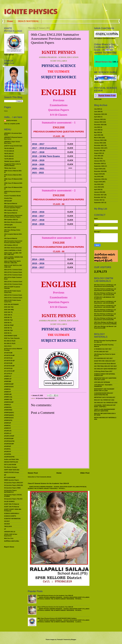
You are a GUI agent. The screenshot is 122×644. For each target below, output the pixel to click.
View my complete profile (12, 124)
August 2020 (98, 169)
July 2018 (97, 184)
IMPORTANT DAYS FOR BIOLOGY (105, 397)
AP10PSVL (7, 449)
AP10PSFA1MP (9, 439)
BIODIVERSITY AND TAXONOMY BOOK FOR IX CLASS (104, 390)
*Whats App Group (10, 168)
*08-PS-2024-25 (9, 154)
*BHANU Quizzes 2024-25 (12, 161)
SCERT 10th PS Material (12, 507)
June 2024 (97, 112)
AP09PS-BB (8, 394)
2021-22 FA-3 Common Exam (13, 275)
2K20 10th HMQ (9, 310)
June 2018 (97, 187)
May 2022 (97, 132)
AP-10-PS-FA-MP (9, 371)
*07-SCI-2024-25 (9, 151)
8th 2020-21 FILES (10, 341)
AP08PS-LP (8, 376)
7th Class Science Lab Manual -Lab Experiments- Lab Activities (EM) (105, 306)
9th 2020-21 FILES (10, 343)
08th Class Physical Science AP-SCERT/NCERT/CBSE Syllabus (57, 618)
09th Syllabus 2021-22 (11, 220)
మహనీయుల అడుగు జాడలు (12, 541)
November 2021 (99, 148)
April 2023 (97, 117)
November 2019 (99, 171)
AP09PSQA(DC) (9, 412)
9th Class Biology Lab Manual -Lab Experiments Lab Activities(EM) (105, 315)
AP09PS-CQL (8, 397)
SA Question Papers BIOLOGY (14, 483)
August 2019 (98, 174)
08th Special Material (11, 203)
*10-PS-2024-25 (9, 159)
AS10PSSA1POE (9, 457)
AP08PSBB (8, 381)
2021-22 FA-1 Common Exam (13, 270)
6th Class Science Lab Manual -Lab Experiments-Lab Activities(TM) (105, 286)
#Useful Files (8, 198)
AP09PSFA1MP (9, 402)
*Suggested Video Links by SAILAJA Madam (12, 165)
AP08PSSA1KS (9, 387)
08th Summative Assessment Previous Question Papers (13, 207)
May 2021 (97, 158)
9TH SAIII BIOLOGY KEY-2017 (103, 358)
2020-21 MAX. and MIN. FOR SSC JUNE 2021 (13, 254)
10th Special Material (11, 238)
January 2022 (98, 143)
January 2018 (98, 192)
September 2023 (99, 114)
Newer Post (33, 473)
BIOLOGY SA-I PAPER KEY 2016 (104, 400)
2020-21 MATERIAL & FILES (13, 250)
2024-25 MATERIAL (28, 21)
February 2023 (99, 119)
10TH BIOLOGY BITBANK (102, 382)
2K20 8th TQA (8, 320)
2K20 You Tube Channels (12, 338)
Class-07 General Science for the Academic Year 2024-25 (48, 483)
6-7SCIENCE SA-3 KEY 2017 (103, 349)
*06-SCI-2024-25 (9, 148)
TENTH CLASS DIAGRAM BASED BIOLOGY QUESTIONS (105, 410)
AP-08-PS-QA (8, 358)
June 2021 (97, 156)
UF (5, 529)
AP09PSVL (7, 426)
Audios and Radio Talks (11, 459)
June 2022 (97, 130)
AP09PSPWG (8, 410)
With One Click (9, 538)
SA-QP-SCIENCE (9, 501)
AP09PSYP (8, 428)
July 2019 (97, 176)
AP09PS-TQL (8, 399)
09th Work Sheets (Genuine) (13, 222)
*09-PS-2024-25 (9, 156)
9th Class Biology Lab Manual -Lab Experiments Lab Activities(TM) (105, 319)
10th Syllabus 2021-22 (11, 245)
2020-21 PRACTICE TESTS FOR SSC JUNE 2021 (12, 262)
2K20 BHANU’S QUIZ (11, 336)
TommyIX (60, 640)
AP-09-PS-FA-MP (9, 366)
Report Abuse (9, 547)
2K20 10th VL (8, 315)
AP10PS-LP (8, 433)
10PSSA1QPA (8, 225)
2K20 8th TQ (8, 317)
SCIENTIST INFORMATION (12, 519)
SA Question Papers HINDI (12, 488)
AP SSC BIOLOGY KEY (101, 352)
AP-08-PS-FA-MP (9, 355)
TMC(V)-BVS (8, 526)
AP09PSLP (7, 405)
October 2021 (98, 151)
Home (10, 21)
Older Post (85, 473)
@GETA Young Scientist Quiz (13, 146)
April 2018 (97, 190)
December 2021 (99, 145)
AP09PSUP (8, 423)
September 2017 (99, 203)
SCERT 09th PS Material (12, 504)
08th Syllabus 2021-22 (11, 210)
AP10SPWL (8, 454)
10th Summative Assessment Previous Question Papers (13, 242)
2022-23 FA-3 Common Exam (13, 295)
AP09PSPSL (8, 407)
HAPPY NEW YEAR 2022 (12, 470)
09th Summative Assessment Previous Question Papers (13, 216)
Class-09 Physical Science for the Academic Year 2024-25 (55, 595)
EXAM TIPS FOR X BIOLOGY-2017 (105, 361)
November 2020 (99, 163)
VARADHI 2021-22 (10, 532)
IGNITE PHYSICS (31, 11)
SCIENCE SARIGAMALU (12, 513)
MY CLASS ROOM (10, 477)
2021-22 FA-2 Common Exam (13, 272)
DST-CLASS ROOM (10, 465)
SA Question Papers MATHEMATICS (10, 491)
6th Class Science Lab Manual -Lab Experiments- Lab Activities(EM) (105, 302)
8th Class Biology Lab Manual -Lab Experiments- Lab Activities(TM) (105, 294)
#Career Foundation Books (12, 196)
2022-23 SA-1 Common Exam (13, 298)
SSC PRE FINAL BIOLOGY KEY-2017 (105, 366)
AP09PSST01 (8, 420)
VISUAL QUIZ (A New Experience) (11, 535)
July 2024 (97, 109)
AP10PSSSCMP (9, 444)
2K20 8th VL (8, 323)
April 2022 (97, 135)
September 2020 (99, 166)
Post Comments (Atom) (44, 477)
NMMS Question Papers (11, 480)
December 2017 (99, 195)
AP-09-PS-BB (8, 363)
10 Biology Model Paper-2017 (103, 371)
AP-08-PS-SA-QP (9, 361)
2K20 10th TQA (9, 307)
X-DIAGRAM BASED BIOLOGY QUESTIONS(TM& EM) (104, 394)
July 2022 (97, 127)
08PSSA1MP (8, 201)
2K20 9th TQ (8, 328)
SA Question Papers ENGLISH (45, 398)
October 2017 (98, 200)
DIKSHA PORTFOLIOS (11, 462)
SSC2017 (7, 521)
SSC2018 (7, 524)
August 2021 (98, 153)
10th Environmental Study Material (105, 364)
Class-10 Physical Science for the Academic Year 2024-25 (55, 607)
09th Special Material (11, 213)
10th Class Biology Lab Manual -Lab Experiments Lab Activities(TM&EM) (105, 323)
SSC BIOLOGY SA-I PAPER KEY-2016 (106, 403)
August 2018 (98, 182)
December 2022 (99, 125)
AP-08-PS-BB (8, 353)
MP (5, 475)
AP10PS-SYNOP (9, 436)
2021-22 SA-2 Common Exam (13, 284)
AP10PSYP (8, 452)
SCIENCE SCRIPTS (10, 516)
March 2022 (98, 138)
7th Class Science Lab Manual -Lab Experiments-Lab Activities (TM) (105, 290)
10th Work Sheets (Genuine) (13, 248)
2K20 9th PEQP (9, 325)
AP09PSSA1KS (9, 418)
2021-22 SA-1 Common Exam (13, 282)
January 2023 (98, 122)
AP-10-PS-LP (8, 374)
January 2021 (98, 161)
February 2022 (99, 140)
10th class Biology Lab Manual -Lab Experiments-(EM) (105, 327)
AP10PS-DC (8, 431)
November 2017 (99, 197)
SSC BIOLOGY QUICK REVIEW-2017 (105, 369)
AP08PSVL (7, 389)
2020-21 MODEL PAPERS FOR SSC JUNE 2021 (13, 258)
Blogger (74, 640)
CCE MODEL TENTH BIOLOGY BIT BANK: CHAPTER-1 (105, 406)
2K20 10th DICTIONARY (11, 304)
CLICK (70, 144)
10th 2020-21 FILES (10, 227)
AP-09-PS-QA (8, 368)
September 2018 (99, 179)
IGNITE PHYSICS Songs (12, 472)
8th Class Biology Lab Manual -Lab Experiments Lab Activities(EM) (105, 310)
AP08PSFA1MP (9, 384)
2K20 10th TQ (8, 312)
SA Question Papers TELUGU (13, 499)
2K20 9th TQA (8, 330)
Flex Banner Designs (11, 467)
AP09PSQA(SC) (9, 415)
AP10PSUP (8, 446)
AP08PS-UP (8, 379)
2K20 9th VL (8, 333)
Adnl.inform (8, 346)
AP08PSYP (8, 392)
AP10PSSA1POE (9, 441)
